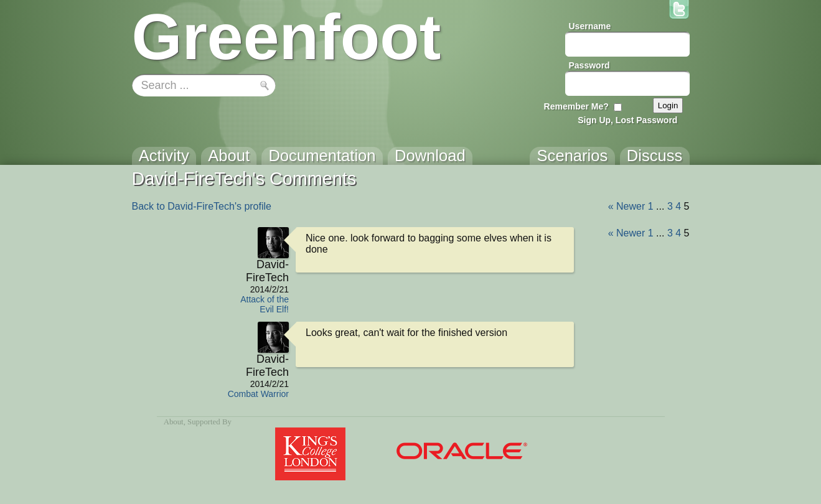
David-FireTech (267, 271)
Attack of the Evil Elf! (265, 304)
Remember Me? (576, 106)
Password (589, 65)
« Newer (627, 206)
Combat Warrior (258, 394)
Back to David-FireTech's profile (202, 206)
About (174, 422)
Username (590, 26)
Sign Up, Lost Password (627, 120)
